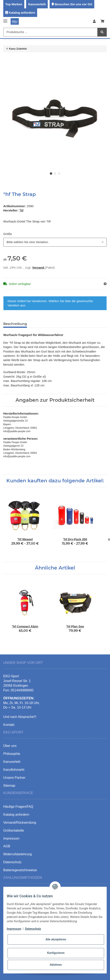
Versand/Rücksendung (20, 823)
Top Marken (14, 4)
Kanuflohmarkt (14, 770)
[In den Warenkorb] (7, 60)
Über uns (10, 746)
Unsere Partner (14, 778)
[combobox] (55, 242)
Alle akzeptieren (56, 939)
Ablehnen (56, 965)
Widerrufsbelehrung (18, 854)
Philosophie (12, 754)
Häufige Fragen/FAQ (18, 807)
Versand (39, 268)
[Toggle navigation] (5, 19)
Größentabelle (14, 830)
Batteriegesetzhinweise (20, 870)
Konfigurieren (56, 953)
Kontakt (9, 725)
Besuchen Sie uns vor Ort (73, 4)
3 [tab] (59, 174)
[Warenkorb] (102, 22)
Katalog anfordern (22, 13)
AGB (7, 846)
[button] (94, 22)
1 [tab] (51, 174)
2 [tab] (55, 174)
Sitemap (9, 786)
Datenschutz (33, 929)
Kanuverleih (37, 4)
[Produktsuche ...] (50, 32)
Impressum (14, 929)
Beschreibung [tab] (15, 324)
